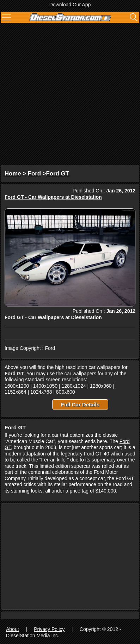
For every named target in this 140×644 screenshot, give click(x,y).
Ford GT (58, 174)
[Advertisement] (70, 95)
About (13, 629)
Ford (34, 174)
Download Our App (70, 5)
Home (13, 174)
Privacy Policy (49, 629)
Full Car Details (80, 404)
